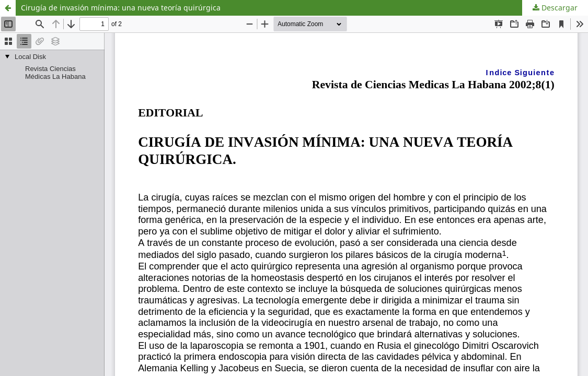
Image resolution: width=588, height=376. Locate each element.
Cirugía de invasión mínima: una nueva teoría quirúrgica (121, 8)
